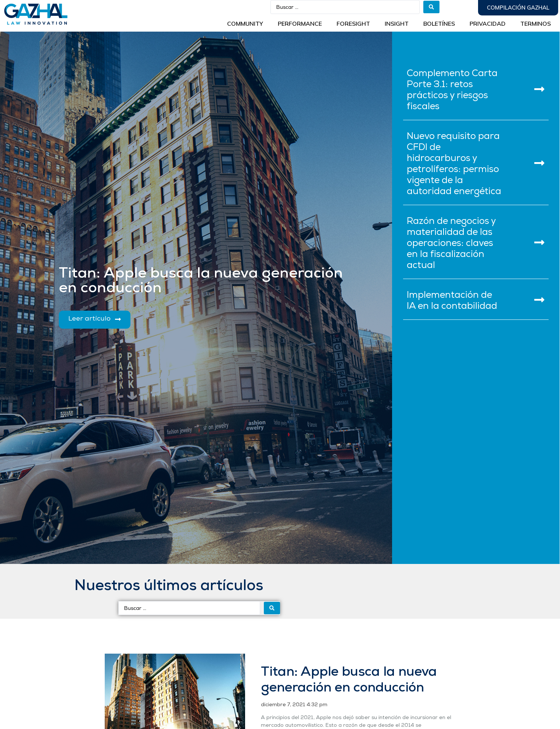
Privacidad (488, 24)
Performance (300, 24)
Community (245, 24)
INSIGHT (397, 24)
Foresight (353, 24)
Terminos (536, 24)
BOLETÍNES (439, 24)
